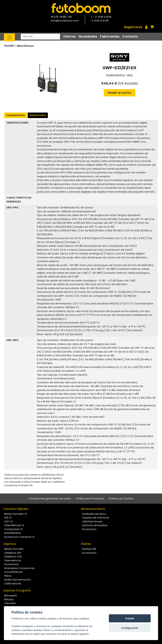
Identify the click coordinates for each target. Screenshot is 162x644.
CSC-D (8, 522)
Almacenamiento (93, 509)
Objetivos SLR (13, 553)
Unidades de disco (94, 514)
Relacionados (38, 115)
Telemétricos (13, 560)
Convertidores (13, 572)
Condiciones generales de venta (50, 498)
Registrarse (133, 27)
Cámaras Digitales (16, 509)
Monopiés (10, 595)
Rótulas (9, 599)
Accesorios (89, 529)
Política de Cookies (121, 498)
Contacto (130, 36)
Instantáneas (12, 533)
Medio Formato (14, 549)
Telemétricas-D (14, 525)
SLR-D (8, 518)
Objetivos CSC (13, 557)
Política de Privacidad (90, 498)
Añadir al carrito (120, 93)
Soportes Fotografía (17, 590)
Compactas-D (13, 529)
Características (15, 115)
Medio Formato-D (15, 514)
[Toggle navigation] (9, 37)
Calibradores (13, 583)
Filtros (8, 576)
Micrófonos (25, 46)
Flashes (86, 544)
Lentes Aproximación (17, 580)
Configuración (130, 628)
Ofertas (69, 36)
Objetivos (10, 544)
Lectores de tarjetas (95, 525)
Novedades (88, 36)
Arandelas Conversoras (19, 568)
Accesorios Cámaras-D (19, 537)
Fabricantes (110, 36)
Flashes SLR (89, 549)
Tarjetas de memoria (96, 518)
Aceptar (130, 618)
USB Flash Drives (92, 522)
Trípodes (10, 603)
